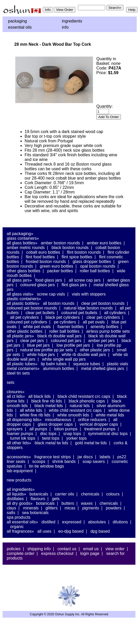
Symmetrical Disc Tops (108, 434)
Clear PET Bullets (40, 313)
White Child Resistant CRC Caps (75, 410)
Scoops (39, 461)
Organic (17, 527)
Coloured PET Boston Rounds (32, 308)
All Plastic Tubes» (22, 364)
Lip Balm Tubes (54, 364)
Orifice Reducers (92, 420)
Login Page (90, 553)
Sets (10, 382)
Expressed (72, 522)
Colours (113, 494)
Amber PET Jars (101, 341)
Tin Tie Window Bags (46, 466)
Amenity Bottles (105, 327)
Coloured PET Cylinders (27, 322)
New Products (19, 480)
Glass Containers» (23, 238)
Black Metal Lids (49, 406)
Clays (11, 508)
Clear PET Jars (32, 341)
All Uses (44, 531)
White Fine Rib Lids (35, 415)
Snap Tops (72, 434)
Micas (70, 508)
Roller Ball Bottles (95, 271)
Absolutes (97, 522)
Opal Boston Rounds (98, 266)
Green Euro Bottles (57, 266)
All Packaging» (20, 234)
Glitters (52, 508)
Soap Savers (94, 461)
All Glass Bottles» (22, 243)
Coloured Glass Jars (37, 285)
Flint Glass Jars (74, 285)
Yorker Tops (77, 438)
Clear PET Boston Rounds (103, 303)
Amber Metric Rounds (26, 248)
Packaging (17, 21)
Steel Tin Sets (18, 373)
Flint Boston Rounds (84, 252)
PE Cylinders (65, 322)
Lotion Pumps (66, 429)
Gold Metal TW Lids (91, 443)
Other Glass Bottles (24, 271)
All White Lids (31, 410)
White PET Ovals (37, 327)
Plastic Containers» (24, 299)
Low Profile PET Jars (73, 345)
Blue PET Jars (38, 345)
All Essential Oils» (22, 522)
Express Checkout (57, 553)
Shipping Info (39, 549)
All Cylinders (115, 313)
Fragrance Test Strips (53, 457)
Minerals (31, 508)
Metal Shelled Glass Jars (103, 368)
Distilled (48, 522)
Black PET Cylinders (63, 317)
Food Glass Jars (49, 280)
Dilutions (120, 522)
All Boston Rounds (59, 303)
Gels (56, 499)
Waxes (87, 503)
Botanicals (39, 494)
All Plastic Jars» (20, 336)
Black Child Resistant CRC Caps (84, 396)
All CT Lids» (16, 396)
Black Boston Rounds (70, 248)
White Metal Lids (110, 415)
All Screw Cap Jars (85, 280)
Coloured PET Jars (66, 341)
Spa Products (19, 517)
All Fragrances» (20, 531)
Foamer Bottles (71, 327)
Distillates (15, 499)
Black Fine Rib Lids (47, 401)
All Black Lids (40, 396)
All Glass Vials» (20, 294)
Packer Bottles (60, 271)
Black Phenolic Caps (87, 401)
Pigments (90, 508)
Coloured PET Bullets (79, 313)
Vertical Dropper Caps (99, 424)
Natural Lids (80, 406)
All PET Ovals (94, 322)
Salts (11, 513)
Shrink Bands (64, 461)
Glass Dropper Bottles (92, 262)
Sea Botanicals (35, 513)
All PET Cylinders (24, 317)
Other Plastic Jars (95, 350)
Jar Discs (85, 457)
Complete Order (21, 553)
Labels (105, 457)
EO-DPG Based (71, 531)
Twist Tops (51, 438)
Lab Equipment (20, 471)
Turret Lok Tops (23, 438)
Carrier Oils (65, 494)
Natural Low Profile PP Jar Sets (47, 350)
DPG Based (100, 531)
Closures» (16, 392)
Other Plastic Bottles (25, 331)
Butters (68, 503)
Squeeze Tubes (87, 364)
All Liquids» (16, 494)
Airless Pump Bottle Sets (108, 331)
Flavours (38, 499)
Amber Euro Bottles (104, 243)
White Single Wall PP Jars (64, 359)
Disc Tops (48, 434)
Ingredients (72, 21)
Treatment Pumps (100, 429)
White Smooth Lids (73, 415)
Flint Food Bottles (40, 257)
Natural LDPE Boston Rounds (88, 308)
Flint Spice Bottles (77, 257)
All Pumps (38, 429)
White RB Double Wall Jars (84, 355)
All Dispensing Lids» (24, 420)
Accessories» (19, 457)
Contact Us (67, 549)
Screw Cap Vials (51, 294)
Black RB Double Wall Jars (59, 336)
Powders (114, 508)
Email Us (91, 549)
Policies (14, 549)
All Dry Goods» (20, 503)
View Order (115, 549)
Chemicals (90, 494)
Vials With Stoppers (89, 294)
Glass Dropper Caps (55, 424)
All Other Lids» (19, 443)
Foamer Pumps (20, 434)
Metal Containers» (23, 368)
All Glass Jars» (19, 280)
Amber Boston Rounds (60, 243)
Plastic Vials (118, 364)
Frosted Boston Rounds (46, 262)
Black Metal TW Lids (52, 443)
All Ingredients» (21, 489)
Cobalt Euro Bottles (43, 252)
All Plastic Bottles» (23, 303)
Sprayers (15, 429)
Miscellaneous (58, 420)
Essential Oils (20, 27)
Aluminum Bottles (59, 368)
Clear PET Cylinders (103, 317)
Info (65, 27)
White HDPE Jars (41, 355)
